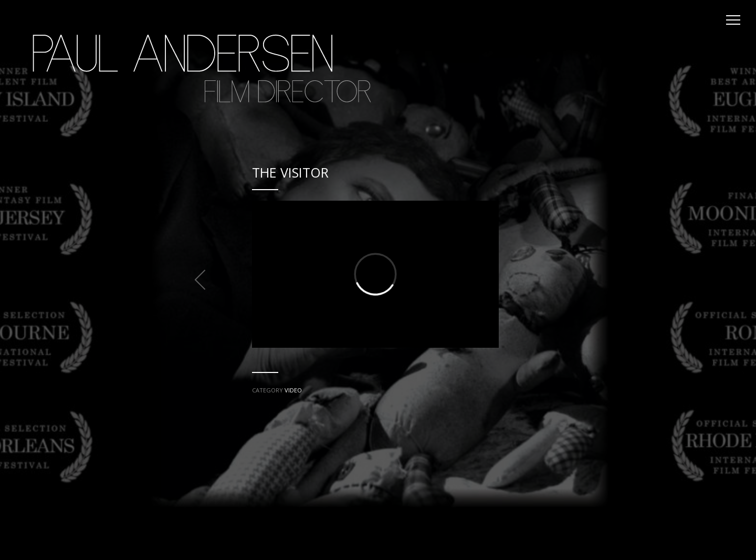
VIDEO (293, 390)
